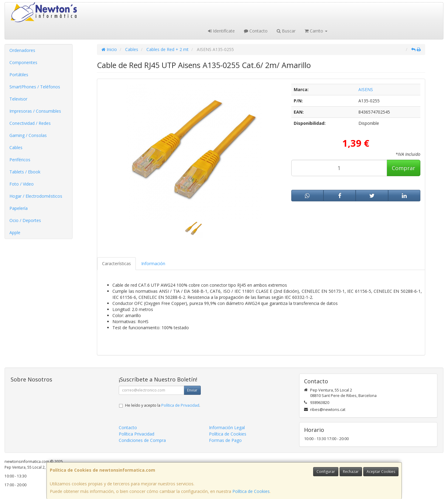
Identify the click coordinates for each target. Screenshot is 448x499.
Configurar (326, 472)
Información (153, 263)
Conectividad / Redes (30, 123)
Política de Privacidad (180, 405)
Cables (16, 147)
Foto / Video (22, 184)
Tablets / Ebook (25, 172)
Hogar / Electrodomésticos (36, 196)
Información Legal (227, 427)
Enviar (192, 390)
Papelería (19, 208)
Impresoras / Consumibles (35, 111)
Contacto (256, 31)
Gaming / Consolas (28, 135)
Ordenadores (22, 50)
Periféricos (20, 160)
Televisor (18, 99)
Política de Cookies (251, 491)
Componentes (23, 62)
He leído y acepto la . (163, 405)
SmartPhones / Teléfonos (35, 87)
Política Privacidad (137, 434)
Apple (15, 232)
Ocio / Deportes (25, 220)
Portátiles (19, 75)
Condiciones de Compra (142, 440)
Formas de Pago (225, 440)
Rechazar (351, 472)
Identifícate (221, 31)
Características (116, 263)
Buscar (286, 31)
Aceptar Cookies (381, 472)
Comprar (404, 168)
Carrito (316, 31)
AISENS (366, 89)
